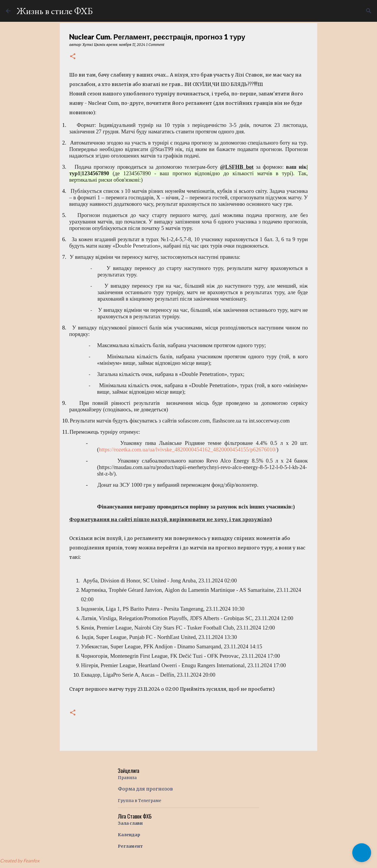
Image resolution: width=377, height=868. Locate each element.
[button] (73, 57)
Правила (127, 778)
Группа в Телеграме (139, 801)
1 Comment (155, 45)
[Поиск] (369, 11)
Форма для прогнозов (145, 789)
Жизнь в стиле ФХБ (55, 11)
